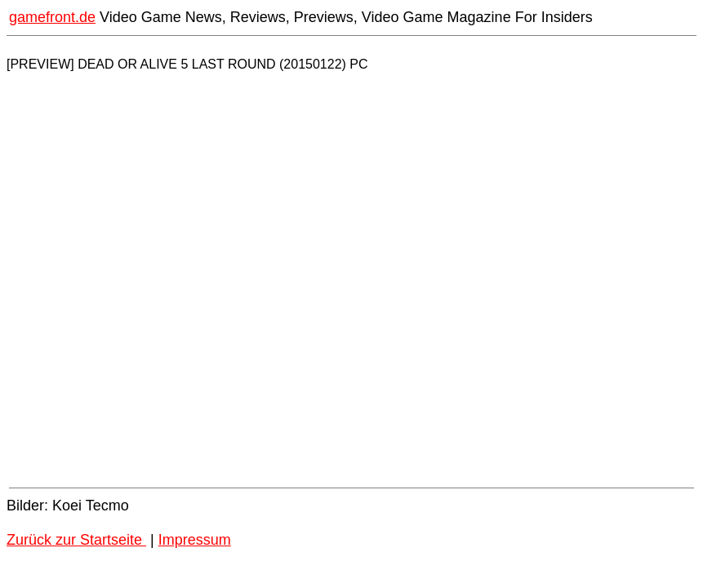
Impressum (195, 540)
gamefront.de (52, 17)
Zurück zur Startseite (76, 540)
